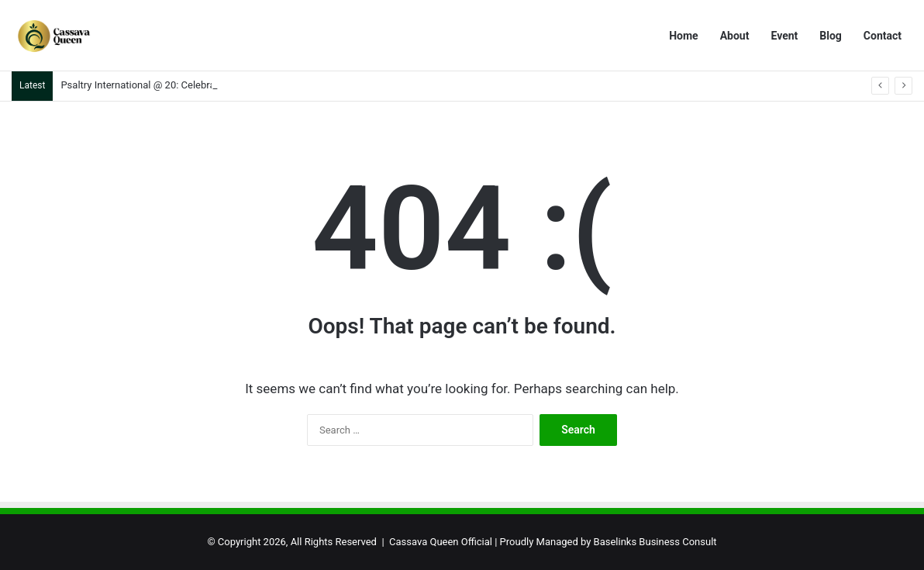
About (735, 36)
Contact (883, 36)
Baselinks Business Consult (655, 542)
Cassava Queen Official (441, 542)
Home (683, 36)
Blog (831, 36)
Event (784, 36)
